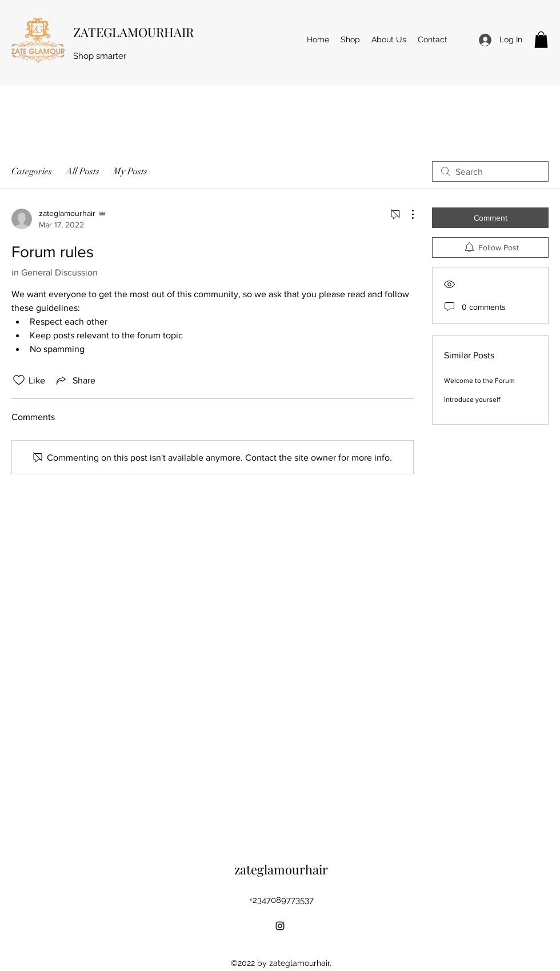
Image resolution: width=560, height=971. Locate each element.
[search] (490, 171)
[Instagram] (280, 926)
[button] (541, 40)
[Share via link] (75, 380)
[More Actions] (407, 214)
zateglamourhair (281, 869)
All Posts (83, 171)
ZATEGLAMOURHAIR (133, 32)
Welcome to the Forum (479, 381)
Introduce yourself (472, 399)
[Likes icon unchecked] (19, 380)
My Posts (130, 171)
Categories (32, 171)
